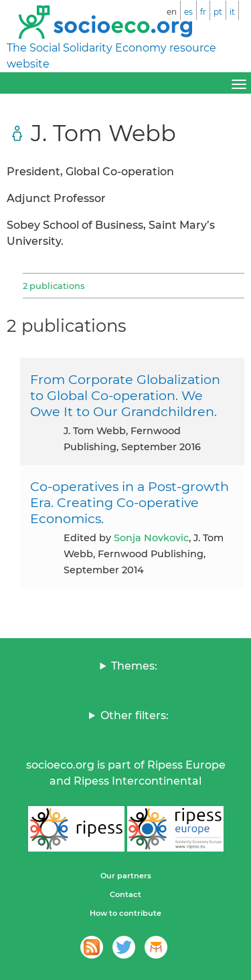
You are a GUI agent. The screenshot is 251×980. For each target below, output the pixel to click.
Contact (125, 894)
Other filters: (135, 715)
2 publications (54, 286)
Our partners (126, 876)
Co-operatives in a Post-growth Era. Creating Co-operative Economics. (130, 502)
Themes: (134, 666)
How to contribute (125, 913)
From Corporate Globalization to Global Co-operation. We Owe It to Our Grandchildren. (125, 395)
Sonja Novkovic (151, 538)
